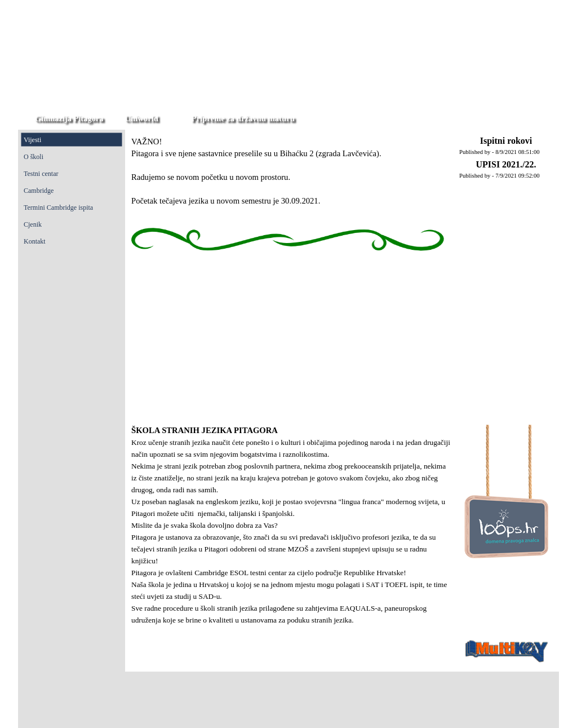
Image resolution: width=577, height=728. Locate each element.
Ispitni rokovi (506, 141)
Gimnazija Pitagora (69, 118)
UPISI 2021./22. (506, 164)
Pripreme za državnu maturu (243, 118)
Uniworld (141, 118)
